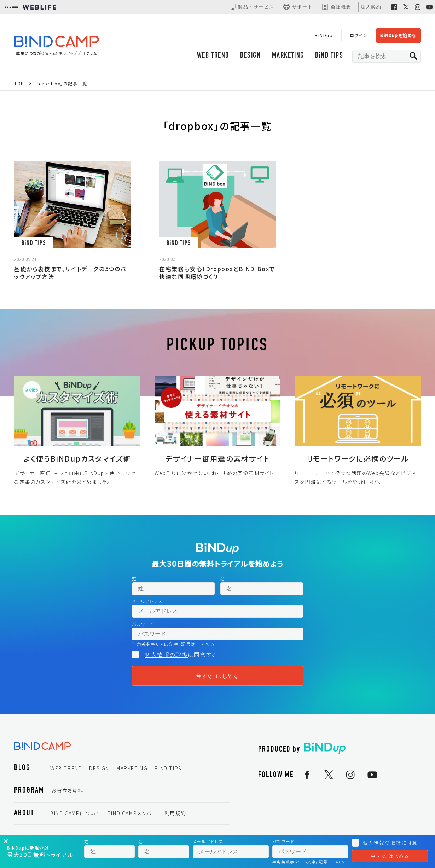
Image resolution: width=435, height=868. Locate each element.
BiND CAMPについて (75, 813)
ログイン (359, 35)
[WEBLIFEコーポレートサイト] (30, 7)
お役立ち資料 (67, 790)
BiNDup (324, 35)
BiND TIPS (329, 56)
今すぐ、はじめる (218, 676)
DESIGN (251, 56)
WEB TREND (213, 56)
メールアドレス (147, 601)
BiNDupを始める (398, 35)
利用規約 (175, 813)
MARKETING (288, 56)
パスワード (143, 624)
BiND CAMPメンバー (132, 813)
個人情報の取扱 (166, 655)
